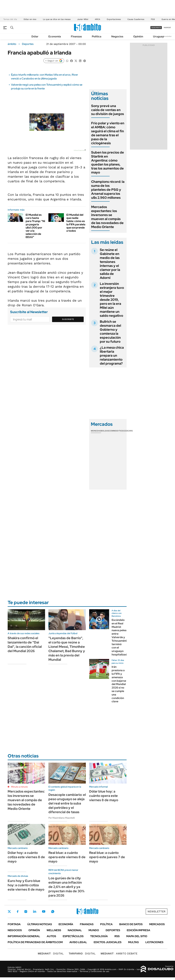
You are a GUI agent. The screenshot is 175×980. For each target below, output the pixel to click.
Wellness (54, 930)
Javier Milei (83, 19)
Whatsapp (53, 912)
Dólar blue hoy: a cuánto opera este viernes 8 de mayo (104, 796)
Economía (55, 36)
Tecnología (99, 936)
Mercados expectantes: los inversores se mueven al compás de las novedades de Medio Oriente (107, 217)
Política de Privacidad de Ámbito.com (35, 942)
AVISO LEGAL (78, 942)
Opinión (138, 36)
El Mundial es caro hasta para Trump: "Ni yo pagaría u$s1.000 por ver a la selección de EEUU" (35, 226)
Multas (133, 942)
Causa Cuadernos (136, 19)
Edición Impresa (138, 930)
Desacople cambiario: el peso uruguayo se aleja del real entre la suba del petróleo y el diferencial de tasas (67, 803)
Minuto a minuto (19, 787)
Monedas (96, 431)
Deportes (28, 44)
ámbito (12, 44)
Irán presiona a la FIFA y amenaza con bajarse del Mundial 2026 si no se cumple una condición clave (119, 684)
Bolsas (105, 431)
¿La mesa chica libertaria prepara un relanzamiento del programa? (112, 355)
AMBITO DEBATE (119, 953)
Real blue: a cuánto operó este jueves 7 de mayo (107, 857)
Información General (24, 936)
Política (97, 36)
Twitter (9, 912)
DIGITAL (51, 953)
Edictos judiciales (108, 942)
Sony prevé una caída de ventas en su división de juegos (108, 110)
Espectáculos (73, 936)
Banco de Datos (131, 924)
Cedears (128, 431)
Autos (51, 936)
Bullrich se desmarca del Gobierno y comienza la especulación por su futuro (110, 332)
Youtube (44, 911)
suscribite (156, 28)
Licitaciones (154, 942)
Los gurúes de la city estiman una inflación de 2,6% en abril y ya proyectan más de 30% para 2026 (66, 887)
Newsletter (167, 36)
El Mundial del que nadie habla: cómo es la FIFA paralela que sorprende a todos (76, 223)
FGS (153, 19)
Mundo (94, 930)
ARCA (97, 19)
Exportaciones (114, 19)
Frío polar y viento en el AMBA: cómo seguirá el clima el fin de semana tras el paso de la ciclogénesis (108, 133)
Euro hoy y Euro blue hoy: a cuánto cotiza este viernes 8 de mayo (26, 885)
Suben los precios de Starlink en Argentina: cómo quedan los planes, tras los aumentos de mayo (108, 162)
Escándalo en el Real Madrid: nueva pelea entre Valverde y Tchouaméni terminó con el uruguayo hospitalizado (120, 637)
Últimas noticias (40, 924)
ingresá (167, 28)
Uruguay (158, 36)
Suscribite (68, 319)
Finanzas (76, 36)
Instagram (26, 912)
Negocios (117, 36)
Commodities (116, 431)
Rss (117, 936)
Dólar (35, 36)
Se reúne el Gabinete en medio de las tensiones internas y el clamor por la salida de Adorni (110, 264)
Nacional (75, 930)
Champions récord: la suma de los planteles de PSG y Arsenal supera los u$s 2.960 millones (108, 190)
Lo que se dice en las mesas (57, 19)
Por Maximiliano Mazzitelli (62, 818)
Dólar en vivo (30, 19)
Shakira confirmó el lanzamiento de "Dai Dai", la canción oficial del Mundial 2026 (25, 644)
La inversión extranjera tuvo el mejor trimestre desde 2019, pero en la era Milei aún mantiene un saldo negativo (112, 300)
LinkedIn (35, 912)
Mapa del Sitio (137, 936)
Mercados (157, 924)
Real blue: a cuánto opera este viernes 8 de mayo (67, 857)
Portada (14, 924)
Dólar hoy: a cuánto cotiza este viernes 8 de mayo (26, 857)
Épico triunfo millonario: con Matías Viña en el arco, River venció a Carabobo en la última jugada (44, 77)
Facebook (18, 912)
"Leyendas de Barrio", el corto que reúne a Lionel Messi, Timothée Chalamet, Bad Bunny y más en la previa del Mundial (67, 649)
